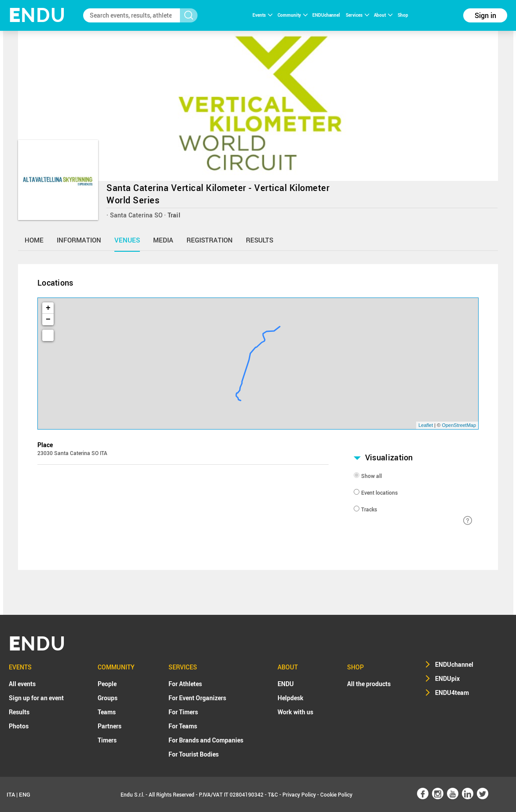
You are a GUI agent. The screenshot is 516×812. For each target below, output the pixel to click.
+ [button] (48, 308)
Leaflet (426, 425)
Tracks (369, 509)
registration (210, 240)
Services (357, 15)
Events (262, 15)
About (383, 15)
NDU (37, 15)
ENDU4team (452, 693)
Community (293, 15)
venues (127, 240)
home (34, 240)
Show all (371, 476)
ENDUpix (447, 678)
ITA (11, 794)
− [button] (48, 320)
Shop (403, 15)
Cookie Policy (336, 794)
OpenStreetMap (459, 425)
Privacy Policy (299, 794)
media (163, 240)
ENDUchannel (327, 15)
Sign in (485, 15)
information (79, 240)
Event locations (379, 492)
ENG (25, 794)
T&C (273, 794)
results (260, 240)
